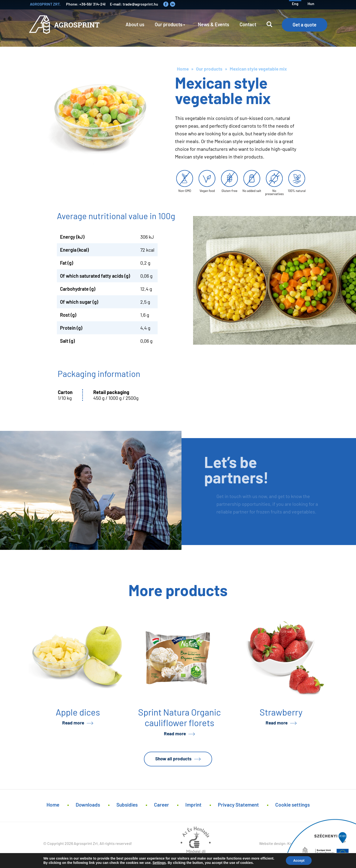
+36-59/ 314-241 (92, 4)
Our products (169, 24)
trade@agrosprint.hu (140, 4)
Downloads (88, 805)
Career (161, 805)
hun (311, 3)
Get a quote (305, 25)
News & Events (214, 24)
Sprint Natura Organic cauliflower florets (179, 717)
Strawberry (281, 712)
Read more (73, 723)
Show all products (173, 759)
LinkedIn (173, 4)
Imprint (193, 805)
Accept (299, 861)
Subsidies (127, 805)
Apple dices (78, 712)
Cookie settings (292, 805)
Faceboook (166, 4)
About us (135, 24)
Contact (248, 24)
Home (183, 69)
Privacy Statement (238, 805)
